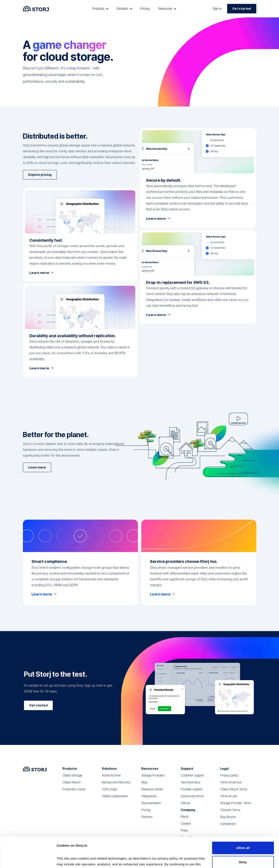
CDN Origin (110, 793)
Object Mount (71, 786)
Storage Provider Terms (236, 807)
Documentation (151, 807)
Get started (242, 9)
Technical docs (190, 786)
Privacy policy (229, 780)
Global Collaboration (115, 800)
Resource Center (152, 793)
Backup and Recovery (116, 786)
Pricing (145, 9)
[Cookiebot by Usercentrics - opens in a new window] (28, 860)
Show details (67, 859)
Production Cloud (74, 793)
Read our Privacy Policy (76, 847)
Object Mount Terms (234, 793)
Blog (144, 786)
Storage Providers (153, 780)
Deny (243, 833)
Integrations (149, 800)
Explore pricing (40, 190)
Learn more (37, 470)
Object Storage (72, 780)
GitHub (185, 807)
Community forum (192, 800)
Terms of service (231, 786)
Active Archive (111, 780)
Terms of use (229, 800)
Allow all (243, 819)
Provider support (192, 793)
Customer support (192, 780)
